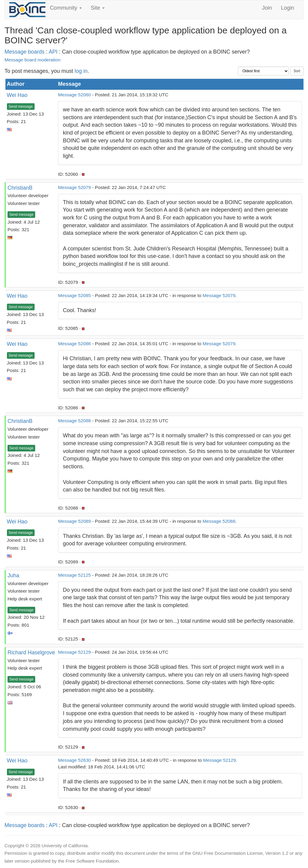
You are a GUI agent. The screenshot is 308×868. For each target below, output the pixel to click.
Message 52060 (74, 95)
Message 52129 (74, 652)
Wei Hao (17, 95)
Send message (21, 107)
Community (66, 8)
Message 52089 (74, 521)
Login (288, 8)
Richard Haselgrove (31, 653)
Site (98, 8)
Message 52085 (74, 295)
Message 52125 (74, 575)
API (53, 52)
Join (267, 8)
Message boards (25, 52)
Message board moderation (32, 60)
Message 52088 (74, 421)
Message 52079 (74, 187)
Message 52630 (74, 760)
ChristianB (20, 188)
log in (81, 71)
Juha (13, 575)
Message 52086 (74, 344)
